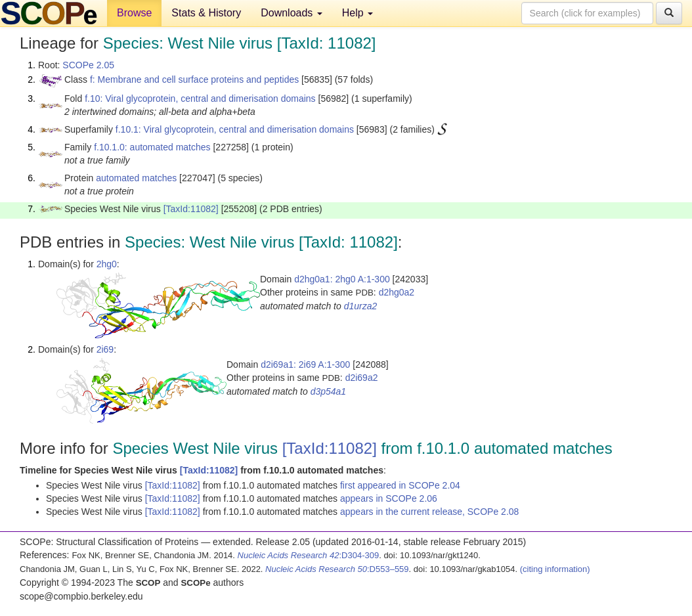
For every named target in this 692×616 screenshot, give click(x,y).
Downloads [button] (292, 13)
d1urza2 (361, 306)
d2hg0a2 (397, 292)
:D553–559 (337, 569)
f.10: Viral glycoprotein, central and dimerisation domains (200, 99)
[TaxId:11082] (191, 209)
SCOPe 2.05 (88, 65)
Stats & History (206, 13)
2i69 (105, 349)
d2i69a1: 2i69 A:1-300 (305, 364)
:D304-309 (309, 555)
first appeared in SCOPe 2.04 (400, 485)
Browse (134, 13)
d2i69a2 (362, 378)
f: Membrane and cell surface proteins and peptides (194, 79)
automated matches (136, 178)
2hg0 (107, 264)
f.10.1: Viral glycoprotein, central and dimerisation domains (235, 129)
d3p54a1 (329, 391)
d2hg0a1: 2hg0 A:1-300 (342, 279)
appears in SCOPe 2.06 (389, 498)
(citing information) (555, 569)
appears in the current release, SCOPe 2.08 (429, 512)
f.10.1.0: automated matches (152, 147)
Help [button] (357, 13)
